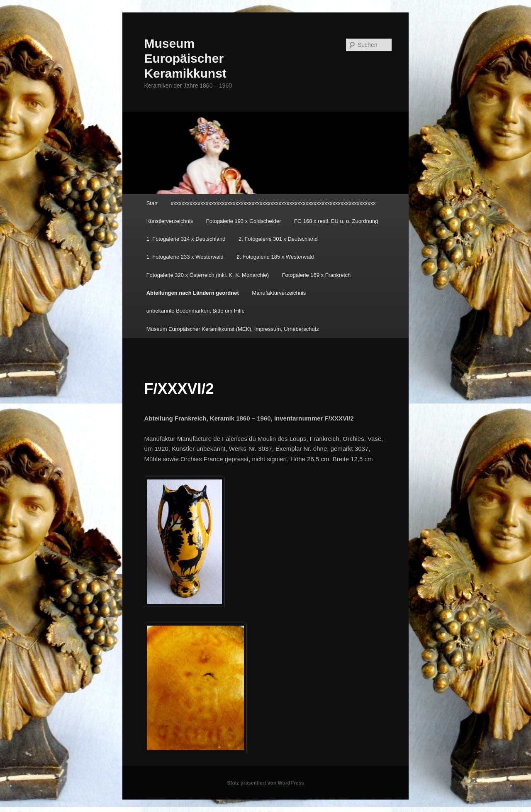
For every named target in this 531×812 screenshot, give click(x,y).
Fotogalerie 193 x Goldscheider (244, 221)
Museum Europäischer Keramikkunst (185, 58)
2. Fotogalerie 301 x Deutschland (278, 239)
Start (152, 203)
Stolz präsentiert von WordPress (265, 783)
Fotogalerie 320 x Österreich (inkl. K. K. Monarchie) (208, 275)
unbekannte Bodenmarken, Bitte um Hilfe (196, 311)
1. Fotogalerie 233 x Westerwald (185, 257)
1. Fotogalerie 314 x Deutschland (186, 239)
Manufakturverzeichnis (279, 293)
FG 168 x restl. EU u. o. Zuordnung (336, 221)
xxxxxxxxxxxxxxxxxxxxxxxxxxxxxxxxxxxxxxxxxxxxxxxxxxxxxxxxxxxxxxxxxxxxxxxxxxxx (273, 203)
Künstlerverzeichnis (170, 221)
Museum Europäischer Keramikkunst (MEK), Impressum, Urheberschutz (233, 329)
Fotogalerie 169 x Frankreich (316, 275)
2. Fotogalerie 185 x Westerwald (275, 257)
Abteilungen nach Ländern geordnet (193, 293)
